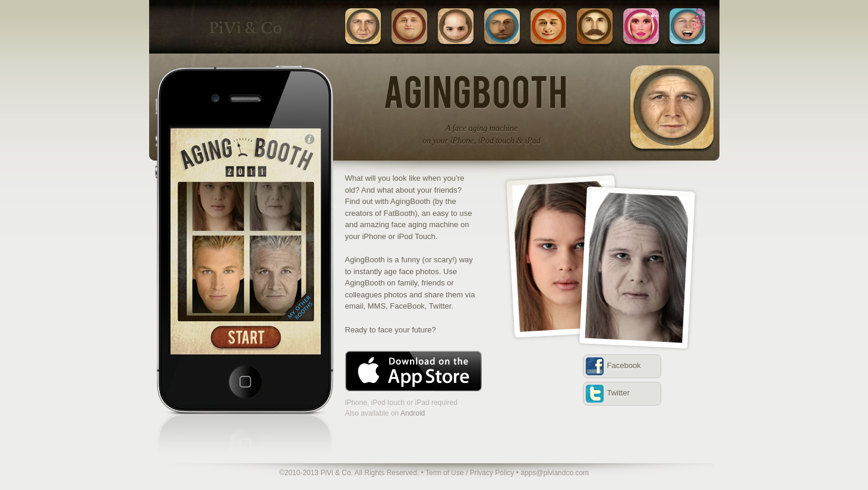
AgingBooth (363, 26)
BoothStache (595, 26)
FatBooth (409, 26)
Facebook (624, 365)
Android (413, 413)
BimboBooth (641, 26)
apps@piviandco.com (555, 473)
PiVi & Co (244, 27)
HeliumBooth (687, 26)
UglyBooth (548, 26)
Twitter (618, 393)
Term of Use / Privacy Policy (470, 473)
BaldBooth (456, 26)
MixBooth (502, 26)
